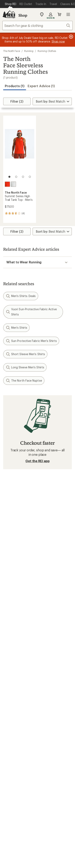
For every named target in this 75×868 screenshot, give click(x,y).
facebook (33, 808)
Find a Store (12, 783)
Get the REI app (37, 461)
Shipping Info (49, 648)
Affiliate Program (15, 748)
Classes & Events (51, 700)
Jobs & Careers (14, 730)
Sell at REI (10, 742)
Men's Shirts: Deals (21, 296)
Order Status (49, 619)
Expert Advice (49, 694)
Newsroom (47, 747)
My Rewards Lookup (18, 625)
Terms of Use (18, 858)
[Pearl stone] (13, 184)
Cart (59, 14)
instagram (13, 808)
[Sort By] (52, 101)
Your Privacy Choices (50, 858)
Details (59, 508)
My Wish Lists (13, 631)
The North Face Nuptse (24, 381)
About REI (47, 730)
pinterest (42, 808)
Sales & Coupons (52, 665)
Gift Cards (10, 671)
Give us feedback (28, 489)
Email (6, 517)
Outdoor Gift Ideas (17, 665)
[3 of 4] (23, 177)
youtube (52, 808)
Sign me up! (37, 536)
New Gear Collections (19, 700)
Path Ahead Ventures (55, 712)
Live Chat (10, 789)
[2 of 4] (16, 177)
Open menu (68, 14)
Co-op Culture (14, 736)
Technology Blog (52, 753)
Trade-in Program (16, 712)
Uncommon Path (52, 706)
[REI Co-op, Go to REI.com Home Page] (9, 14)
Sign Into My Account (19, 619)
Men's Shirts (16, 328)
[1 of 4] (9, 177)
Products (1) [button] (15, 86)
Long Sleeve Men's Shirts (25, 367)
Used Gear (11, 706)
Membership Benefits (19, 637)
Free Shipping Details (55, 671)
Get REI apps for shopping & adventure (37, 819)
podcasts (62, 808)
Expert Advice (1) (41, 86)
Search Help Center (18, 777)
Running (29, 51)
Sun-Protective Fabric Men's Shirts (31, 341)
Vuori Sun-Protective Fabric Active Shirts (31, 312)
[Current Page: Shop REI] (10, 4)
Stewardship (48, 759)
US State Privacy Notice (50, 864)
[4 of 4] (30, 177)
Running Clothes (47, 51)
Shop (23, 15)
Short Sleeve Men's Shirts (25, 354)
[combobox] (37, 25)
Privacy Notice (19, 864)
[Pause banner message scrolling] (71, 37)
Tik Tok (23, 808)
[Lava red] (7, 184)
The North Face (12, 51)
